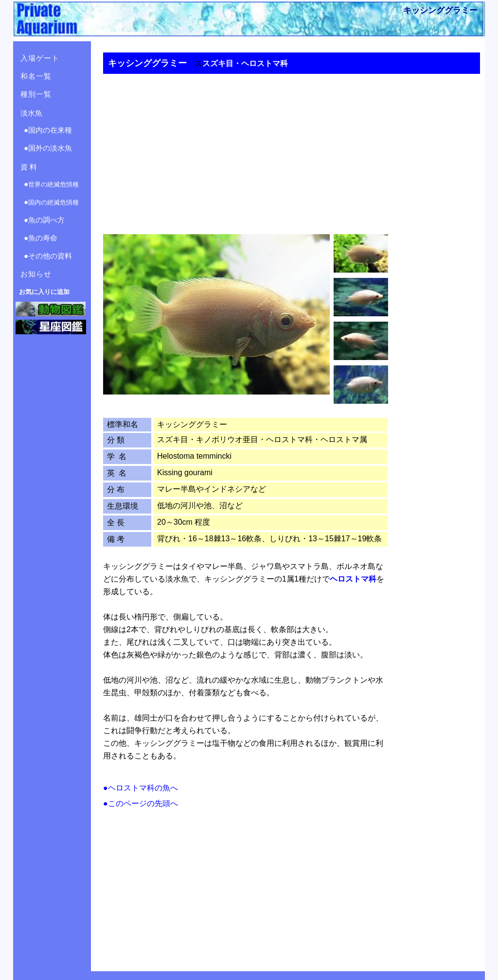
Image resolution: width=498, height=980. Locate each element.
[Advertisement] (288, 148)
